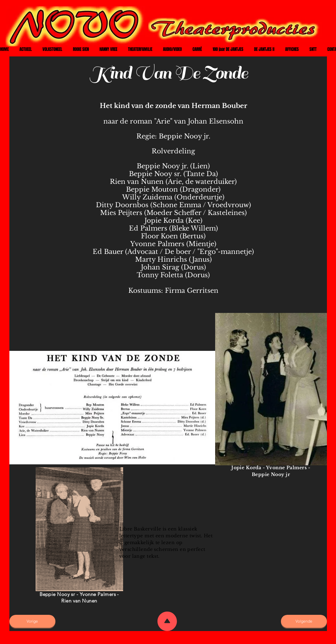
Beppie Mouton (152, 189)
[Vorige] (32, 621)
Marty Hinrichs (161, 259)
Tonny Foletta (160, 275)
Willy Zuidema (147, 197)
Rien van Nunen (137, 182)
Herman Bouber (219, 106)
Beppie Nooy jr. (185, 136)
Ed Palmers (148, 228)
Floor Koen (159, 236)
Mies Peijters (121, 213)
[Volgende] (304, 621)
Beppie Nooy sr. (155, 174)
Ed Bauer (108, 252)
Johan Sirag (160, 267)
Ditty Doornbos (122, 205)
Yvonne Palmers (157, 244)
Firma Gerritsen (192, 291)
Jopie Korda (164, 221)
